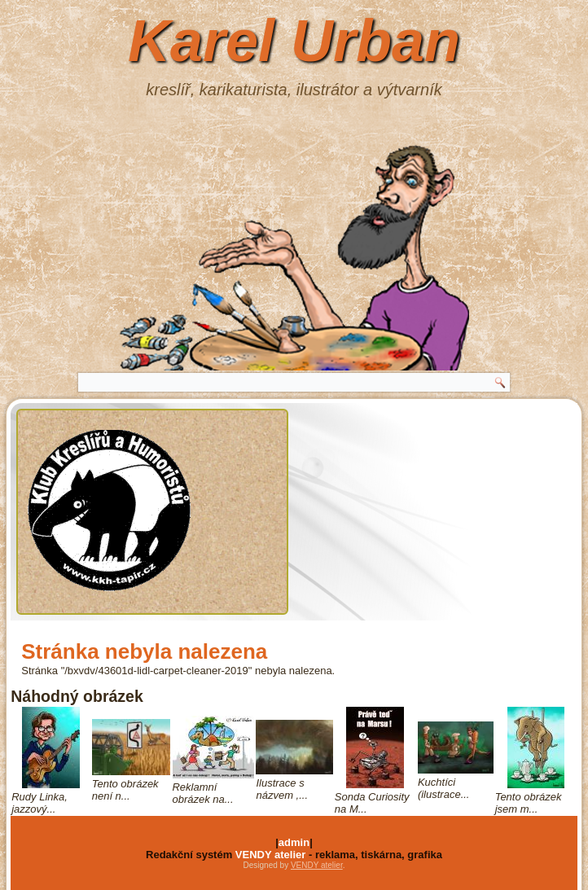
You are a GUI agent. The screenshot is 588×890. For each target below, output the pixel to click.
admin (294, 842)
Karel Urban (294, 41)
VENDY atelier (270, 855)
